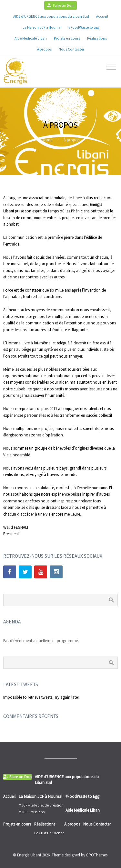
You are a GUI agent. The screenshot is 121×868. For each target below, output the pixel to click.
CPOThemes (97, 855)
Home (47, 140)
